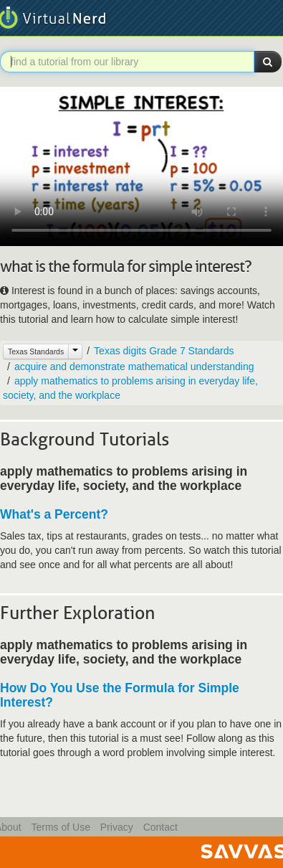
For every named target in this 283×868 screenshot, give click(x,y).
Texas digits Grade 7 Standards (164, 351)
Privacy (117, 827)
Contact (160, 827)
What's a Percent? (54, 514)
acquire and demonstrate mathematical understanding (134, 367)
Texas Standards (36, 352)
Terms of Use (60, 827)
